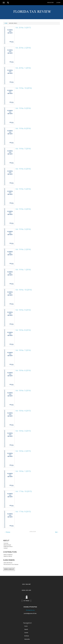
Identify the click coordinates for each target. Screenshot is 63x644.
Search (26, 629)
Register (51, 3)
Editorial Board (7, 545)
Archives (27, 636)
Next (57, 532)
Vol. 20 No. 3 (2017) (23, 28)
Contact (6, 548)
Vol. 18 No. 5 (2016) (23, 390)
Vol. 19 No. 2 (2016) (23, 249)
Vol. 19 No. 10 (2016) (24, 88)
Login (58, 3)
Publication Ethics (8, 547)
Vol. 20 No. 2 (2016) (23, 48)
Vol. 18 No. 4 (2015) (23, 411)
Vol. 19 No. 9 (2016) (23, 108)
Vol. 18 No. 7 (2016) (23, 350)
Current (26, 633)
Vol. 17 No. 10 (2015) (24, 491)
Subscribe (27, 639)
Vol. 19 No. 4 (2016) (23, 209)
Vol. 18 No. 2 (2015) (23, 451)
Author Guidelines (8, 555)
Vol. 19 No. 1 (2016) (23, 270)
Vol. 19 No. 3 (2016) (23, 229)
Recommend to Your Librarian (11, 564)
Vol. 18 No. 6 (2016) (23, 370)
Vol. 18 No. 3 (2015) (23, 431)
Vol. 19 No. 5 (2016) (23, 189)
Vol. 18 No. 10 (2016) (24, 290)
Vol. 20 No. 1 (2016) (23, 68)
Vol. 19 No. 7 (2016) (23, 149)
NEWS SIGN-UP (10, 569)
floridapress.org (30, 610)
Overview (6, 543)
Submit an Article (8, 556)
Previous (7, 532)
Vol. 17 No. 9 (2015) (23, 512)
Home (6, 23)
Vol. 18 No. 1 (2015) (23, 471)
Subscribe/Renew (8, 563)
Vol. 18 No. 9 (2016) (23, 310)
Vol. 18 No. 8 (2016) (23, 330)
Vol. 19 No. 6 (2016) (23, 169)
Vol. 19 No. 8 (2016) (23, 128)
